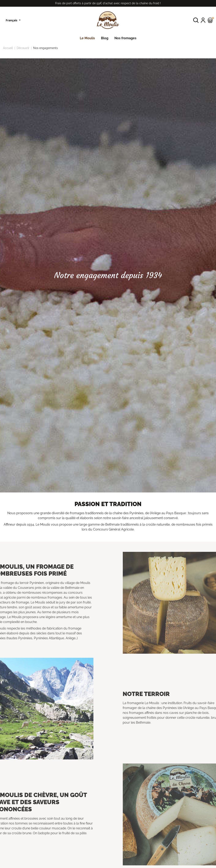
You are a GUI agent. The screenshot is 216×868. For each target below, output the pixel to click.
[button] (196, 20)
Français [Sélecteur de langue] (12, 20)
